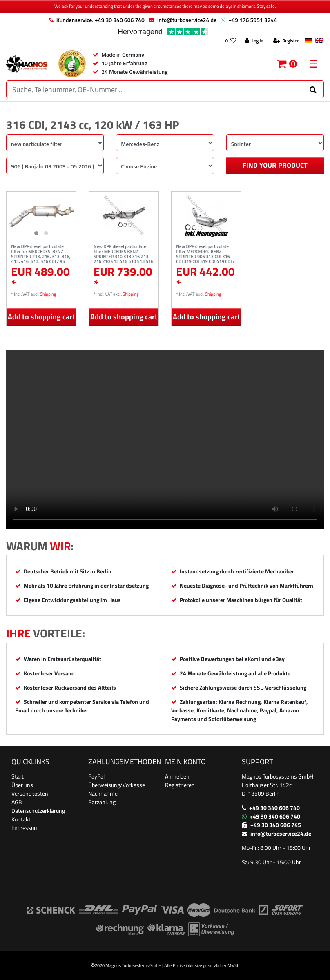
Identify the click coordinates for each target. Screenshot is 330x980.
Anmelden (177, 776)
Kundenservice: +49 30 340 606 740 (100, 20)
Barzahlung (102, 802)
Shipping (48, 294)
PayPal (96, 776)
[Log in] (254, 41)
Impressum (25, 828)
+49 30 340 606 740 (274, 808)
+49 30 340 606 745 (276, 825)
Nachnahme (103, 793)
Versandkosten (30, 793)
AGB (17, 802)
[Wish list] (231, 41)
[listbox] (41, 216)
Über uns (22, 785)
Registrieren (180, 785)
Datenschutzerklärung (38, 811)
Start (18, 776)
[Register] (286, 41)
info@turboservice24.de (187, 20)
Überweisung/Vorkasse (117, 785)
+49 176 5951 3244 (253, 20)
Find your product (275, 165)
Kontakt (21, 819)
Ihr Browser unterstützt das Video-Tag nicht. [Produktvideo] (165, 439)
